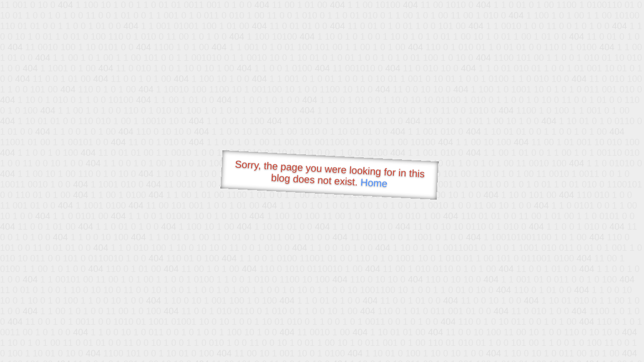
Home (374, 183)
